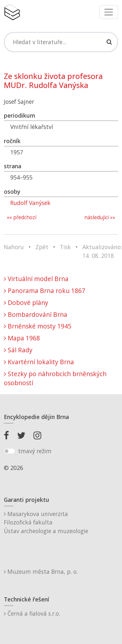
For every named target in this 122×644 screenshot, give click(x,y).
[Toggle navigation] (109, 12)
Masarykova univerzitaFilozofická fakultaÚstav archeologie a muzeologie (46, 522)
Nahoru (14, 247)
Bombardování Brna (36, 314)
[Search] (61, 42)
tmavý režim (35, 451)
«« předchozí (22, 217)
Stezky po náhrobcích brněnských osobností (55, 378)
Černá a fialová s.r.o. (32, 613)
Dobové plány (26, 302)
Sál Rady (18, 350)
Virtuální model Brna (36, 279)
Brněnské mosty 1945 (38, 326)
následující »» (100, 217)
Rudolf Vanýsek (30, 203)
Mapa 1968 (22, 338)
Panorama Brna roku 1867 (45, 291)
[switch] (9, 451)
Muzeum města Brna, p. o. (41, 571)
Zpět (42, 247)
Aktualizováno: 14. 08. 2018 (102, 251)
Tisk (65, 247)
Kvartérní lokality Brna (39, 362)
